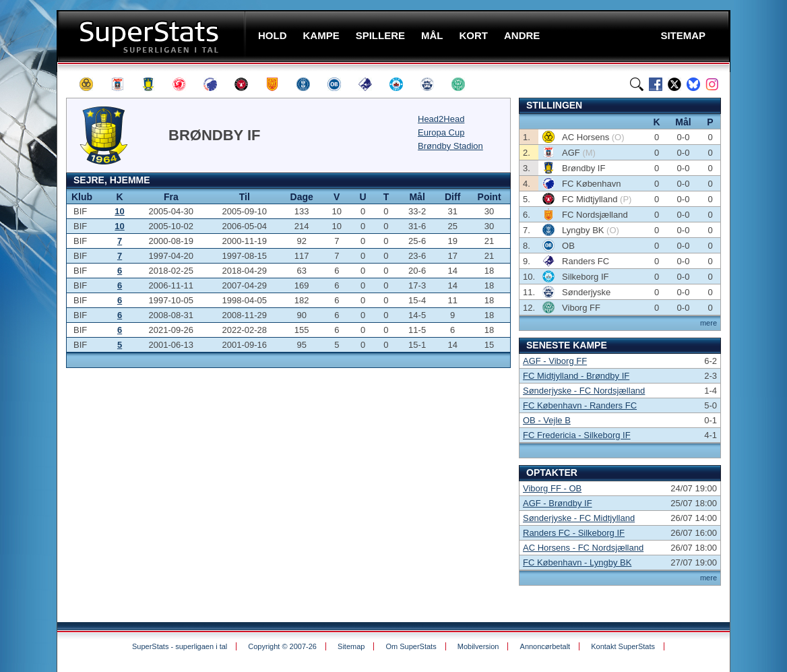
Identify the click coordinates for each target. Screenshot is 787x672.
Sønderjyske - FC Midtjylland (579, 518)
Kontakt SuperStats (623, 646)
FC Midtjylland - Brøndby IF (576, 376)
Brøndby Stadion (450, 146)
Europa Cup (441, 132)
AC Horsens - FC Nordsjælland (583, 548)
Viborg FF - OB (552, 488)
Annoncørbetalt (545, 646)
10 (119, 211)
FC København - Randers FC (580, 405)
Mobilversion (478, 646)
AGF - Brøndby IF (558, 503)
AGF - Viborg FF (555, 361)
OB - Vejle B (547, 420)
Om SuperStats (411, 646)
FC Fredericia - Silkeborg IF (577, 435)
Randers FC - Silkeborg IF (574, 533)
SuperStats (153, 36)
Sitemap (351, 646)
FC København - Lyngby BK (577, 562)
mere (709, 323)
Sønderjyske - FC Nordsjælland (584, 391)
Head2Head (441, 119)
